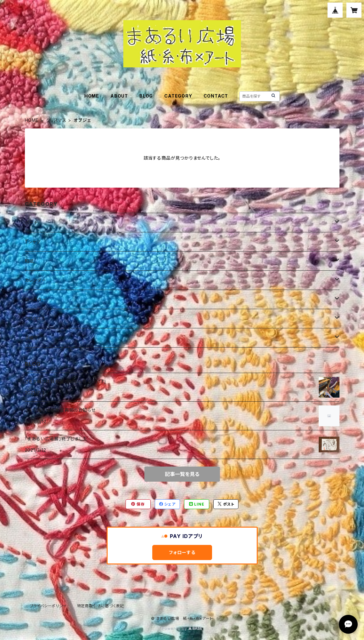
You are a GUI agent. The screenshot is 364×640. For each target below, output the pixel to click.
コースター (36, 299)
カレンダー (36, 280)
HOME (92, 96)
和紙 (30, 261)
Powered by (182, 629)
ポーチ (31, 222)
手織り (31, 338)
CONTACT (216, 96)
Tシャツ (33, 242)
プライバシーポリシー (48, 606)
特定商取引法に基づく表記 (101, 606)
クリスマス (56, 120)
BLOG (146, 96)
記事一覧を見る (182, 474)
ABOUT (119, 96)
